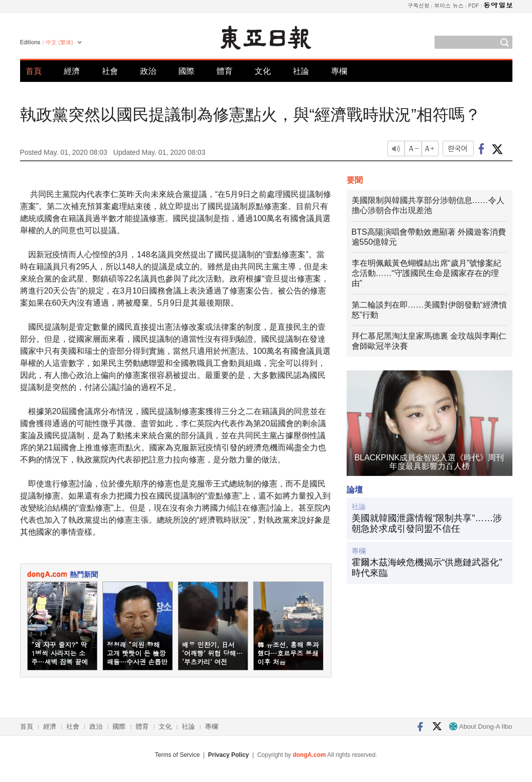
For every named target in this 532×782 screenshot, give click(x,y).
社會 (110, 71)
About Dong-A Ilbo (481, 726)
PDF (474, 5)
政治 (148, 71)
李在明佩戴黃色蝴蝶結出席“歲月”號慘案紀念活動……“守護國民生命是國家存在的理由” (427, 273)
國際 (186, 71)
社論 (301, 71)
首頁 (34, 71)
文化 (263, 71)
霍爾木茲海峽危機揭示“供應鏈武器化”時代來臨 (427, 568)
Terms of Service (177, 755)
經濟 (72, 71)
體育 (225, 71)
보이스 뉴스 (449, 5)
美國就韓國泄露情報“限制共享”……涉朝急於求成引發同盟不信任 (427, 524)
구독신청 (418, 5)
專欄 (339, 71)
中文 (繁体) (59, 42)
